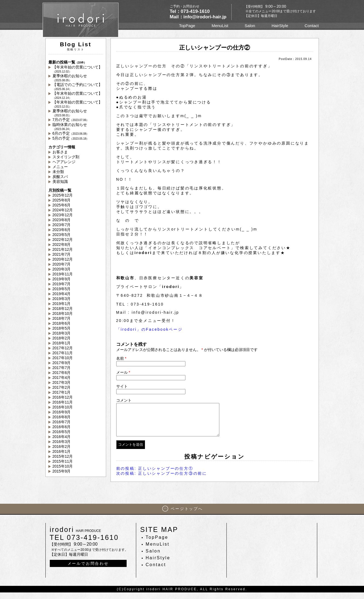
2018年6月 (62, 323)
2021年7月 (62, 254)
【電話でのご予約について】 (77, 87)
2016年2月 (62, 447)
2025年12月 (63, 195)
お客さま (60, 152)
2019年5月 (62, 289)
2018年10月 (63, 313)
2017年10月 (63, 358)
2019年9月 (62, 279)
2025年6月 (62, 205)
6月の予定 (71, 133)
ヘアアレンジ (64, 162)
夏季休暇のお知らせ (70, 78)
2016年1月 (62, 451)
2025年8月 (62, 200)
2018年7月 (62, 318)
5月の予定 (71, 138)
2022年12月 (63, 240)
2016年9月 (62, 412)
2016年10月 (63, 407)
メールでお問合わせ (88, 570)
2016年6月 (62, 427)
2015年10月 (63, 466)
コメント (124, 400)
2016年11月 (63, 402)
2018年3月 (62, 333)
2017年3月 (62, 382)
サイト (122, 386)
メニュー (60, 167)
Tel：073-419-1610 (190, 11)
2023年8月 (62, 220)
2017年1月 (62, 392)
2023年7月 (62, 225)
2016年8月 (62, 417)
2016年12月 (63, 397)
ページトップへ (187, 515)
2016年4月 (62, 437)
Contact (312, 26)
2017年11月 (63, 353)
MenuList (220, 26)
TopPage (187, 26)
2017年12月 (63, 348)
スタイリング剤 (66, 157)
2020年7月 (62, 264)
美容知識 (60, 182)
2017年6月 (62, 373)
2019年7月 (62, 284)
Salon (250, 26)
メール (123, 372)
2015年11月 (63, 461)
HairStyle (280, 26)
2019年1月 (62, 304)
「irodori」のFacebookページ (149, 329)
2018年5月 (62, 328)
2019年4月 (62, 294)
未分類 (58, 172)
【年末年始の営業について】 (77, 69)
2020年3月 (62, 269)
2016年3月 (62, 442)
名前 (121, 358)
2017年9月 (62, 363)
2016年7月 (62, 422)
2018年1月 (62, 343)
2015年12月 (63, 456)
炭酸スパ (60, 177)
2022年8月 (62, 244)
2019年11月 (63, 274)
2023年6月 (62, 230)
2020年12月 (63, 259)
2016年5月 (62, 432)
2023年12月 (63, 215)
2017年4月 (62, 378)
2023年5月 (62, 235)
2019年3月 (62, 299)
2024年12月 (63, 210)
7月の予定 (71, 120)
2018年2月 (62, 338)
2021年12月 (63, 249)
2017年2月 (62, 387)
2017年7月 (62, 368)
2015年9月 (62, 471)
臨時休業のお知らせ (70, 126)
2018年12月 (63, 309)
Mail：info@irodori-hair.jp (198, 17)
